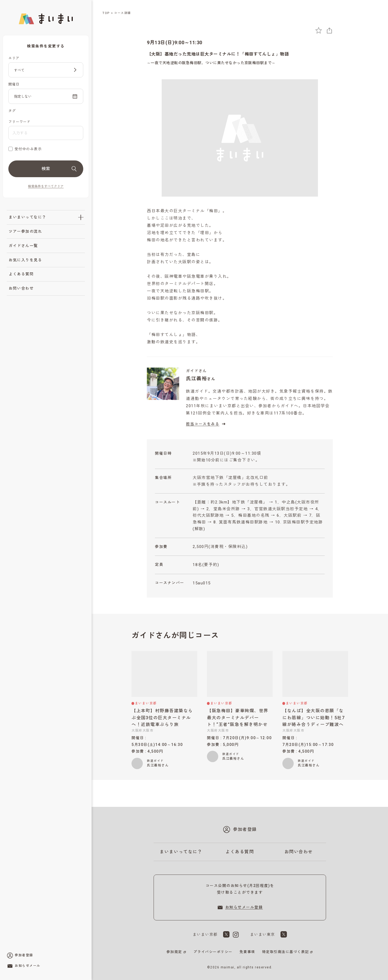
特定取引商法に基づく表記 (286, 952)
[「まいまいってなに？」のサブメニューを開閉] (81, 217)
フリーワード (19, 122)
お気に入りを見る (25, 260)
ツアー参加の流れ (25, 231)
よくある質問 (21, 274)
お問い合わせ (21, 288)
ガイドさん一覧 (23, 246)
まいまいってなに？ (27, 217)
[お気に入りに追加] (319, 30)
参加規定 (174, 952)
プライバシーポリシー (213, 952)
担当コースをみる (206, 424)
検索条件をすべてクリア (46, 186)
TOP (106, 13)
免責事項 (247, 952)
